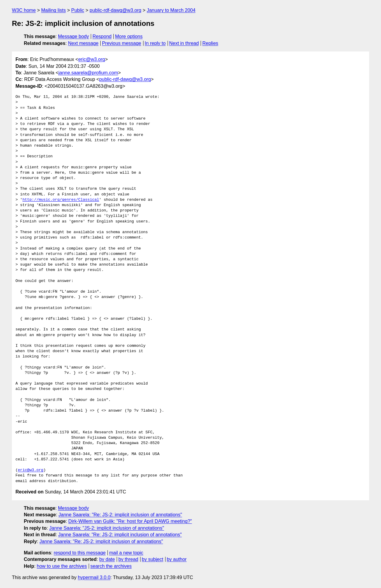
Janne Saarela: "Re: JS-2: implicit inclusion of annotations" (120, 515)
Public (78, 10)
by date (107, 559)
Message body (74, 36)
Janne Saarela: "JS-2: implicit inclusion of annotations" (107, 528)
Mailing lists (53, 10)
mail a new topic (126, 553)
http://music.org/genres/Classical (61, 200)
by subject (152, 559)
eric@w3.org (92, 59)
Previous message (122, 43)
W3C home (24, 10)
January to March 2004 (171, 10)
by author (177, 559)
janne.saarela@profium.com (88, 73)
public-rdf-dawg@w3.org (115, 10)
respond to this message (79, 553)
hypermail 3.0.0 (94, 577)
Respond (102, 36)
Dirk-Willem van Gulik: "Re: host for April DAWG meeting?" (130, 521)
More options (129, 36)
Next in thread (184, 43)
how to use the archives (62, 566)
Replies (210, 43)
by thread (128, 559)
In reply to (155, 43)
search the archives (111, 566)
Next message (83, 43)
